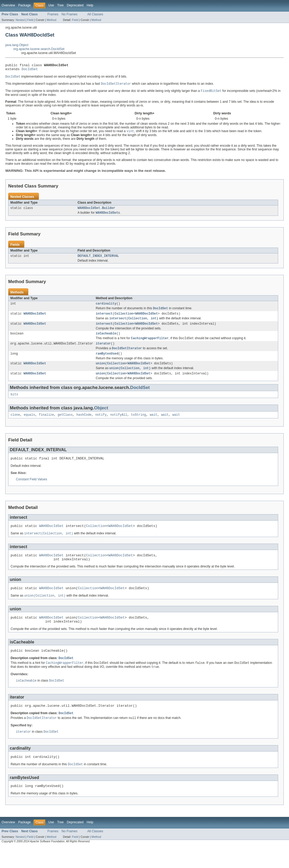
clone (15, 425)
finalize (46, 425)
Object (101, 418)
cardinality (106, 308)
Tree (60, 5)
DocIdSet (30, 70)
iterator (103, 351)
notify (101, 425)
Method (51, 20)
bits (14, 404)
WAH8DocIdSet (35, 319)
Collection (124, 319)
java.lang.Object (17, 45)
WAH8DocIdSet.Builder (96, 211)
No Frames (70, 14)
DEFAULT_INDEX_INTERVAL (98, 260)
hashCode (84, 425)
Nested (20, 20)
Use (51, 5)
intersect (104, 319)
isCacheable (106, 340)
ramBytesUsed (107, 362)
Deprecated (75, 5)
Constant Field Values (31, 491)
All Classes (95, 14)
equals (30, 425)
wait (153, 425)
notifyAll (119, 425)
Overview (8, 5)
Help (90, 5)
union (101, 372)
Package (24, 5)
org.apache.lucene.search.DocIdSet (39, 49)
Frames (53, 14)
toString (139, 425)
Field (30, 20)
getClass (65, 425)
